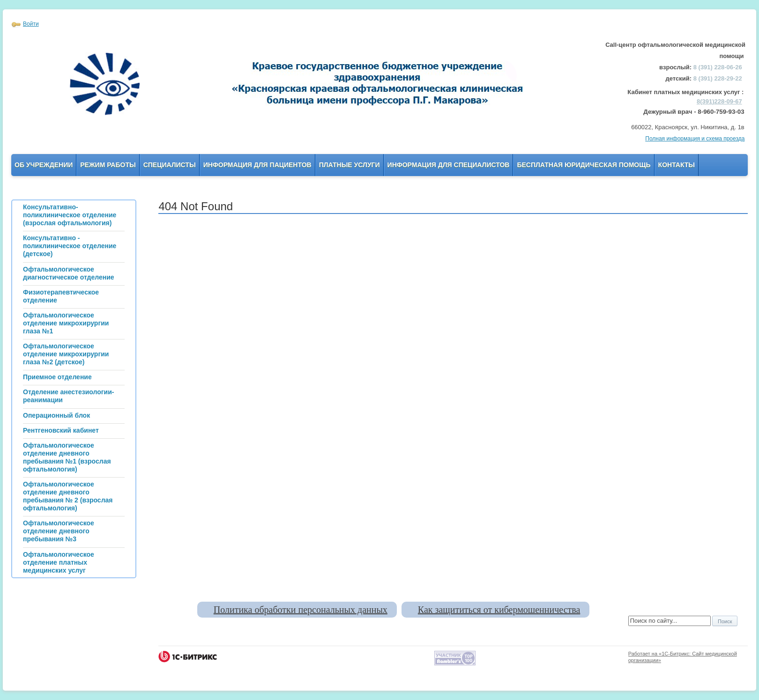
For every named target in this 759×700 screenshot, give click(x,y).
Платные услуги (350, 165)
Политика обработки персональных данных (301, 610)
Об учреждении (44, 165)
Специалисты (170, 165)
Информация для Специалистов (449, 165)
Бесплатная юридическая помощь (584, 165)
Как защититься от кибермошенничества (499, 610)
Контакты (677, 165)
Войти (31, 24)
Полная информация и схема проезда (695, 139)
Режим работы (108, 165)
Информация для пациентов (257, 165)
